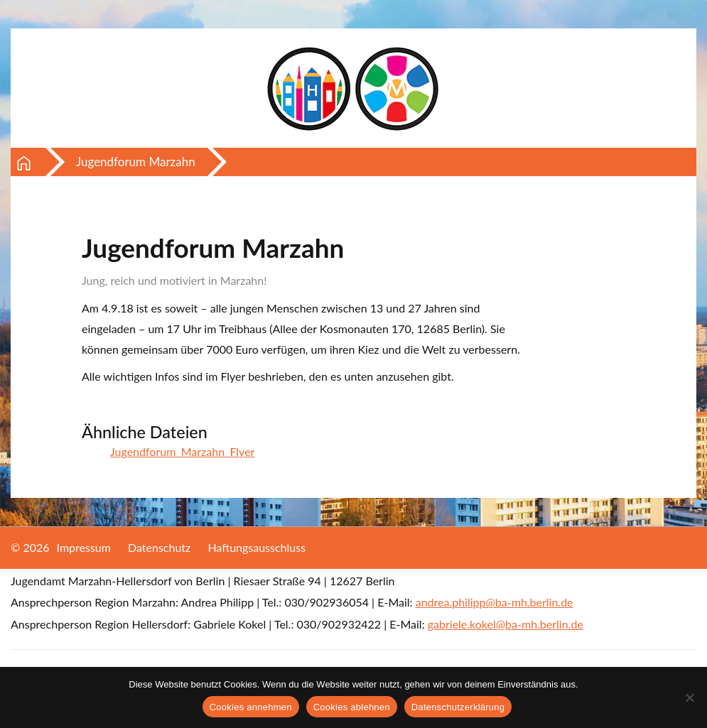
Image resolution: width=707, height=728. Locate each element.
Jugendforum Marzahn (136, 162)
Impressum (84, 547)
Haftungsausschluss (257, 547)
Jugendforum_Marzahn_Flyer (182, 451)
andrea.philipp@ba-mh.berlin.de (495, 602)
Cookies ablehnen (352, 707)
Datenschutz (159, 547)
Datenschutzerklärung (458, 707)
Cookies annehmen (251, 707)
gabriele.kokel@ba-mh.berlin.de (506, 624)
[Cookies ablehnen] (689, 697)
